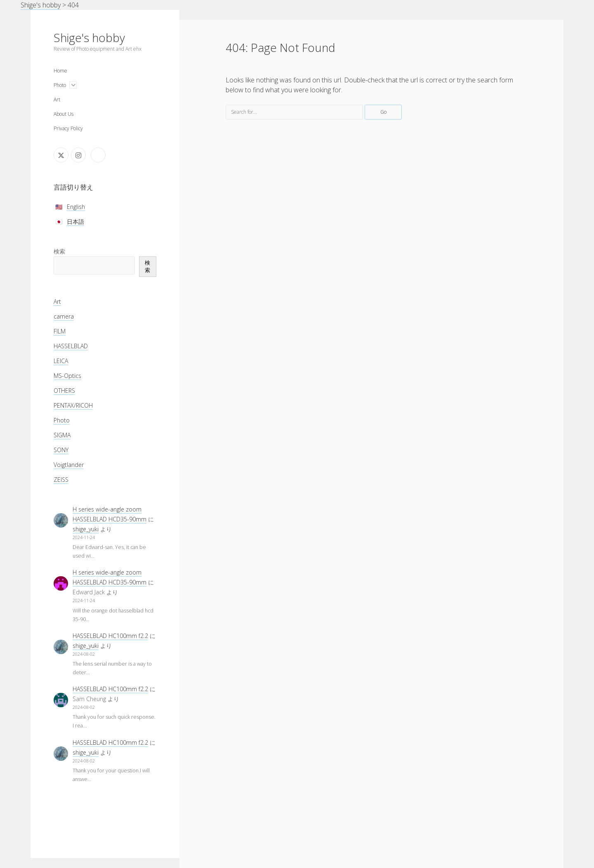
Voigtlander (69, 465)
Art (57, 100)
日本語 (75, 222)
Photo (60, 85)
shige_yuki (86, 529)
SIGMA (62, 435)
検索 (59, 251)
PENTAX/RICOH (73, 405)
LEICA (61, 361)
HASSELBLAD (71, 346)
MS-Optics (67, 376)
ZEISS (61, 480)
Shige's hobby (89, 38)
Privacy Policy (68, 128)
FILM (60, 331)
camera (64, 316)
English (76, 207)
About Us (64, 114)
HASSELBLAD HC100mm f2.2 (110, 636)
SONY (61, 450)
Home (60, 71)
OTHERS (64, 391)
